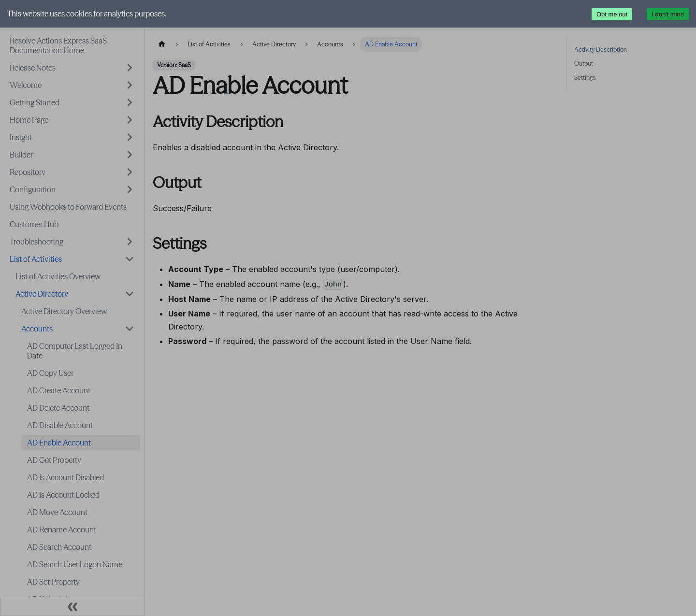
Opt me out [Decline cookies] (612, 14)
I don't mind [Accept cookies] (668, 14)
